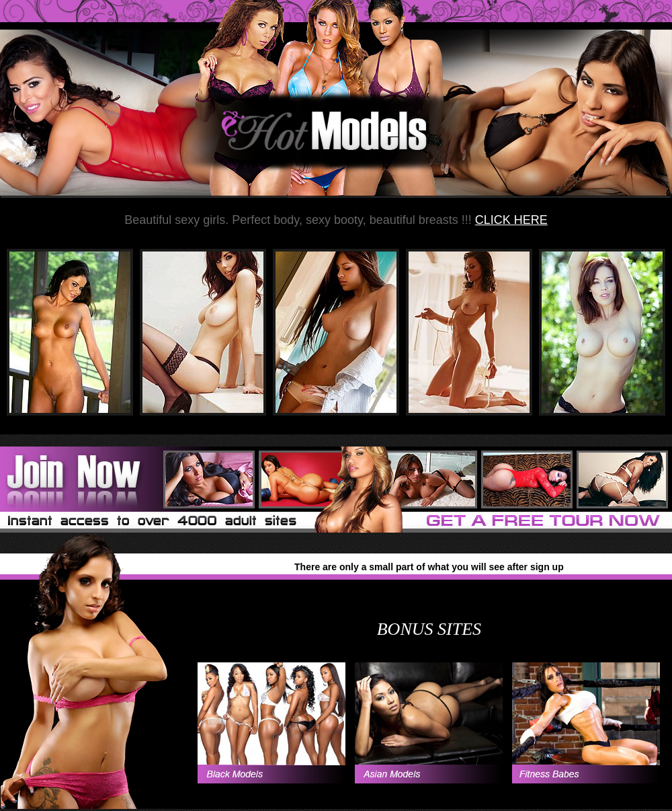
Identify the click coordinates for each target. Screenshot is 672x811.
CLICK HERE (511, 220)
